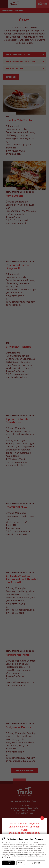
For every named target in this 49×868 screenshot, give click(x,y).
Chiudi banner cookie (46, 837)
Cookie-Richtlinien (8, 858)
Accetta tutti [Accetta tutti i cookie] (9, 863)
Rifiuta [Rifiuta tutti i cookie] (21, 863)
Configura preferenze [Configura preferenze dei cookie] (36, 863)
